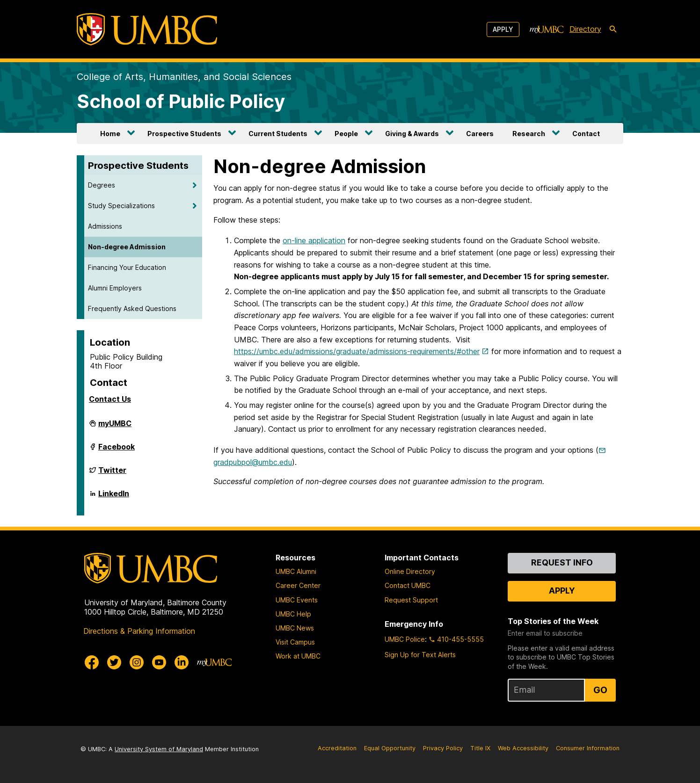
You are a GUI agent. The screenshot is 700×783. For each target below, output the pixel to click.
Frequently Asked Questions (132, 308)
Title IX (480, 748)
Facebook (117, 450)
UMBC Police (405, 639)
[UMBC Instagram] (137, 662)
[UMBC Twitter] (114, 662)
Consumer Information (588, 748)
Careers (480, 134)
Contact (586, 134)
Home (110, 134)
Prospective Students (184, 134)
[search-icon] (613, 29)
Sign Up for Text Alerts (420, 655)
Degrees (102, 185)
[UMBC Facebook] (92, 662)
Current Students (278, 134)
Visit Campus (295, 642)
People (346, 134)
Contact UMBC (408, 585)
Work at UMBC (298, 656)
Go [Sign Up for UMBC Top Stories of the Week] (600, 690)
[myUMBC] (547, 29)
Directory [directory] (585, 29)
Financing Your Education (127, 267)
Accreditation (337, 748)
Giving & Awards (412, 134)
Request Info (562, 562)
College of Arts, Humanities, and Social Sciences (184, 77)
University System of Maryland (159, 749)
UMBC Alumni (296, 571)
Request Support (411, 600)
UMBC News (295, 628)
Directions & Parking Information (139, 631)
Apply (503, 29)
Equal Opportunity (390, 748)
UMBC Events (297, 600)
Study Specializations (121, 206)
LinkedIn (114, 497)
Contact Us (110, 399)
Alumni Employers (115, 288)
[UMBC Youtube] (159, 662)
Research (529, 134)
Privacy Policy (443, 748)
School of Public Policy (181, 101)
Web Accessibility (523, 748)
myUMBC (115, 427)
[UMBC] (147, 29)
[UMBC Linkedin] (182, 662)
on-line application (314, 240)
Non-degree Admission (127, 247)
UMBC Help (293, 614)
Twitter (112, 474)
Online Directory (410, 571)
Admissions (105, 226)
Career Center (298, 585)
